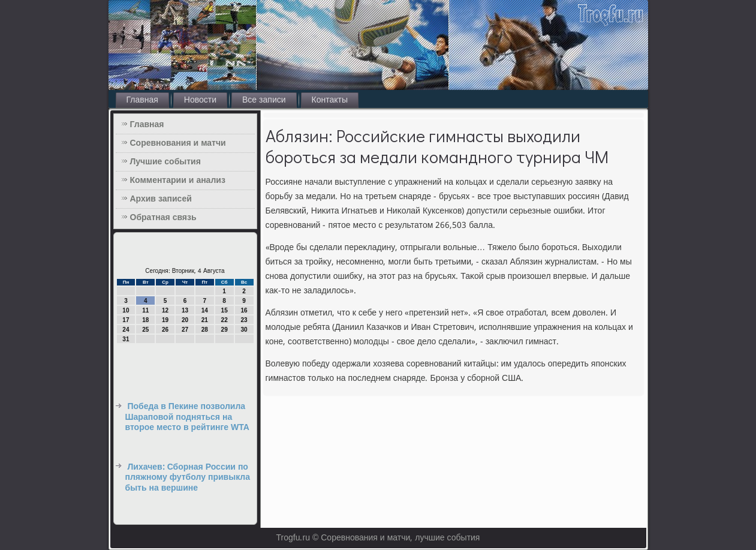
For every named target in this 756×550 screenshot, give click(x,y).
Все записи (264, 100)
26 (165, 330)
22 (225, 320)
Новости (200, 100)
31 (126, 339)
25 (145, 330)
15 (225, 310)
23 (244, 320)
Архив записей (161, 199)
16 (244, 310)
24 (126, 330)
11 (145, 310)
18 (145, 320)
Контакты (330, 100)
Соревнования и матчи (178, 143)
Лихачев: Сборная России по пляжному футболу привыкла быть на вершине (188, 478)
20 (185, 320)
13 (185, 310)
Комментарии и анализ (178, 181)
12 (165, 310)
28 (205, 330)
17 (126, 320)
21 (205, 320)
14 (205, 310)
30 (244, 330)
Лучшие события (165, 162)
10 (126, 310)
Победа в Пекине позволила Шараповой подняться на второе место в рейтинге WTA (187, 417)
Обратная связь (163, 218)
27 (185, 330)
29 (225, 330)
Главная (142, 100)
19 (165, 320)
